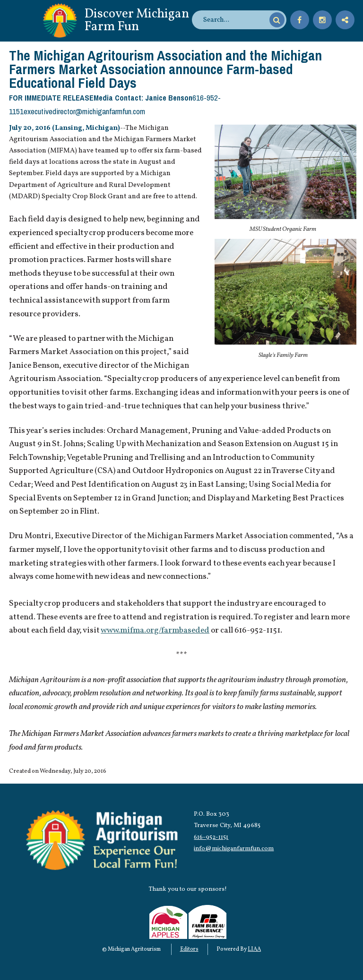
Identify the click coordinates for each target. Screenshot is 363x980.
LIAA (254, 949)
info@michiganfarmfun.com (234, 849)
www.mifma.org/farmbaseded (155, 631)
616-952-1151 (211, 837)
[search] (235, 20)
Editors (189, 949)
